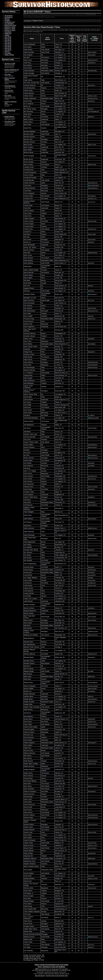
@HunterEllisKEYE (93, 365)
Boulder (57, 853)
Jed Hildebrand (29, 425)
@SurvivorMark (92, 617)
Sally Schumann (29, 794)
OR (64, 159)
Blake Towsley (28, 119)
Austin (57, 313)
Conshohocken (60, 558)
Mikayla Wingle (29, 671)
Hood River (59, 159)
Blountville (58, 912)
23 (72, 65)
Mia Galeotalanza (29, 644)
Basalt (57, 205)
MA (61, 68)
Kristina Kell (28, 572)
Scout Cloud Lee (29, 804)
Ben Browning (28, 111)
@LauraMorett (92, 575)
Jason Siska (28, 413)
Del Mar (57, 676)
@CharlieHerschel (93, 183)
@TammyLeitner (92, 888)
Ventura (57, 432)
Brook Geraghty (29, 156)
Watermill (58, 239)
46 (79, 80)
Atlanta (57, 608)
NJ (63, 494)
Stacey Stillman (29, 851)
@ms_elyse (91, 300)
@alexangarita (92, 55)
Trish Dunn (27, 914)
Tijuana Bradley (29, 901)
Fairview (58, 185)
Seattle (57, 654)
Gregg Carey (28, 352)
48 (79, 50)
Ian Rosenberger (29, 367)
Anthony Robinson (30, 85)
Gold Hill (58, 349)
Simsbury (58, 898)
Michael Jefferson (29, 654)
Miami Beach (59, 219)
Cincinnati (58, 613)
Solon (57, 175)
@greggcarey (92, 352)
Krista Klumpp (28, 570)
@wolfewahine (92, 502)
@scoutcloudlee (92, 805)
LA (65, 80)
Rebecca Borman (29, 753)
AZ (63, 466)
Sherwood (58, 468)
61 (72, 339)
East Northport (60, 93)
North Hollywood (60, 400)
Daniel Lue (27, 242)
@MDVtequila (92, 859)
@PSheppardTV (92, 743)
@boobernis (91, 550)
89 (79, 840)
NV (63, 300)
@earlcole (91, 286)
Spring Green (59, 280)
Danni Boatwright (29, 245)
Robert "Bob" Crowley (31, 764)
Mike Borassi (28, 674)
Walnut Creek (59, 840)
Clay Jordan (28, 213)
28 (72, 50)
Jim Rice (27, 455)
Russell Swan (28, 778)
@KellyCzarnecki (92, 528)
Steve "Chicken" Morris (31, 866)
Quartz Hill (58, 150)
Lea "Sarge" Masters (30, 578)
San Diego (58, 50)
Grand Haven (59, 327)
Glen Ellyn (58, 508)
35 (72, 229)
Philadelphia (59, 333)
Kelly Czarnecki (29, 528)
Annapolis (58, 914)
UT (65, 263)
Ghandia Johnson (29, 336)
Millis (57, 740)
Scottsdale (58, 761)
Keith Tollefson (29, 519)
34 (79, 134)
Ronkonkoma (59, 564)
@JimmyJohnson (93, 458)
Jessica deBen (29, 445)
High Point (58, 101)
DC (64, 106)
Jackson (58, 896)
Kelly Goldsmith (29, 532)
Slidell (57, 484)
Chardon (58, 611)
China (43, 44)
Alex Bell (27, 57)
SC (61, 91)
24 (72, 60)
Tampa (57, 402)
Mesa (57, 538)
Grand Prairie (59, 848)
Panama (44, 88)
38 (72, 253)
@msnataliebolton (93, 699)
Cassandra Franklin (30, 178)
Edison (57, 750)
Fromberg (58, 934)
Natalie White (28, 704)
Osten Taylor (28, 724)
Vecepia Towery (29, 926)
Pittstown (58, 663)
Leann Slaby (28, 580)
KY (63, 770)
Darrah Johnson (29, 250)
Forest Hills (59, 617)
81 (79, 804)
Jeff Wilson (27, 432)
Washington (59, 106)
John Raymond (29, 484)
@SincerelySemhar (93, 815)
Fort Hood (58, 522)
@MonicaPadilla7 (93, 689)
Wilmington (59, 77)
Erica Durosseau (29, 303)
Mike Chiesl (28, 676)
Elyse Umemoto (29, 300)
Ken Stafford (28, 547)
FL (61, 47)
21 (72, 71)
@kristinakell (91, 572)
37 (79, 71)
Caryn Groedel (29, 175)
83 (79, 458)
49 (79, 167)
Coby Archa (28, 216)
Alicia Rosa (27, 63)
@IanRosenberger (93, 368)
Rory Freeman (28, 776)
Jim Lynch (27, 453)
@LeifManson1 (92, 583)
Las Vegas (58, 300)
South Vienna (59, 193)
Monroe (57, 213)
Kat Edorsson (28, 505)
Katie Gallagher (29, 512)
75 (79, 330)
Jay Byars (27, 415)
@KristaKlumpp (92, 570)
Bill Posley (27, 117)
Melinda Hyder (29, 642)
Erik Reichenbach (29, 311)
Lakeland (58, 845)
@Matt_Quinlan (92, 628)
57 (79, 336)
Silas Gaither (28, 838)
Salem (57, 575)
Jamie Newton (28, 400)
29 (72, 180)
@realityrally (91, 339)
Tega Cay (58, 585)
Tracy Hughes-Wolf (30, 909)
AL (64, 221)
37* (79, 434)
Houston (58, 242)
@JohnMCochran (93, 476)
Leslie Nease (28, 585)
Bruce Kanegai (29, 162)
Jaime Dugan (28, 378)
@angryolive (91, 567)
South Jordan (59, 263)
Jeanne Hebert (29, 421)
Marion (57, 866)
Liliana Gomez (28, 588)
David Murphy (28, 260)
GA (61, 608)
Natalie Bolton (28, 699)
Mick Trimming (29, 669)
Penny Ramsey (29, 737)
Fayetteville (59, 856)
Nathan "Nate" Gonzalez (32, 707)
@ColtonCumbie (92, 221)
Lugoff (57, 732)
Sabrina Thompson (30, 791)
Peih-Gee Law (28, 735)
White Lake (59, 657)
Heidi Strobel (28, 357)
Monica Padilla (29, 689)
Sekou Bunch (28, 812)
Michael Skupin (29, 657)
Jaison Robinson (29, 381)
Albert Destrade (29, 52)
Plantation (58, 52)
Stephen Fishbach (30, 864)
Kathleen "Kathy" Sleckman (29, 508)
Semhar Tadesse (29, 815)
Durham (58, 232)
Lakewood (58, 601)
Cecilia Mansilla (29, 180)
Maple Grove (59, 96)
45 (79, 47)
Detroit (57, 211)
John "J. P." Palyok (30, 471)
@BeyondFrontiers (93, 635)
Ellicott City (58, 784)
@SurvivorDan (92, 240)
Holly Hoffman (28, 362)
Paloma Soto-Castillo (31, 727)
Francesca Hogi (29, 319)
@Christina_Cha (92, 199)
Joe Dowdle (28, 463)
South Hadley (59, 234)
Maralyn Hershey (29, 605)
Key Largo (58, 367)
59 (79, 273)
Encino (57, 434)
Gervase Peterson (30, 333)
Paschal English (29, 730)
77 (79, 402)
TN (63, 308)
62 (79, 83)
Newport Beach (60, 799)
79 (79, 162)
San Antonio (59, 560)
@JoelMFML (91, 466)
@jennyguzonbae (93, 437)
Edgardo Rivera (29, 288)
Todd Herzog (28, 906)
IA (64, 776)
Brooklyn (58, 547)
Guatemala (45, 68)
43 (79, 60)
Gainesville (58, 341)
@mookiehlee (92, 691)
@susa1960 (91, 876)
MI (61, 211)
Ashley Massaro (29, 93)
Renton (57, 821)
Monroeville (59, 221)
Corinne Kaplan (29, 224)
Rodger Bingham (29, 770)
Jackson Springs (60, 405)
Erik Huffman (28, 308)
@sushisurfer (91, 489)
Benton (57, 98)
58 (79, 150)
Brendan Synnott (29, 142)
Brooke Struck (28, 159)
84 (79, 453)
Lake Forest (59, 437)
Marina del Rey (60, 674)
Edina (57, 519)
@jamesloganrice (93, 455)
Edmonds (58, 152)
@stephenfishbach (93, 864)
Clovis (57, 722)
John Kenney (28, 481)
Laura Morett (28, 575)
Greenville (58, 781)
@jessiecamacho (92, 447)
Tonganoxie (59, 245)
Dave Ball (27, 253)
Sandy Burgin (28, 797)
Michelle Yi (27, 666)
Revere (57, 68)
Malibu (57, 572)
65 (79, 114)
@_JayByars (91, 415)
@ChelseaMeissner (93, 188)
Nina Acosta (28, 722)
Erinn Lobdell (28, 316)
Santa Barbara (60, 375)
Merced (57, 512)
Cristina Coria (28, 229)
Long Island (59, 807)
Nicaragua (44, 65)
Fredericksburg (60, 909)
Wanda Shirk (28, 931)
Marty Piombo (28, 620)
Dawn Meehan (29, 263)
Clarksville (58, 354)
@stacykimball (92, 853)
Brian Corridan (29, 147)
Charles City (59, 876)
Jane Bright (27, 405)
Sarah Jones (28, 799)
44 (79, 91)
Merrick (57, 202)
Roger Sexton (28, 773)
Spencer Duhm (29, 845)
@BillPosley (91, 117)
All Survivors (28, 21)
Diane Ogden (28, 278)
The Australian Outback (46, 266)
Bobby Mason (28, 122)
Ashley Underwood (30, 98)
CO (61, 205)
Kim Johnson (28, 552)
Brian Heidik (28, 150)
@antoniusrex (92, 85)
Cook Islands (45, 50)
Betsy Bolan (28, 114)
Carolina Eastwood (30, 172)
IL (62, 63)
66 (79, 502)
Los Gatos (58, 786)
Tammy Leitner (29, 888)
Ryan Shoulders (29, 789)
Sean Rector (28, 810)
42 (72, 83)
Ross (57, 881)
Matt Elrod (27, 625)
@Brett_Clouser (92, 145)
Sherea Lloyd (28, 832)
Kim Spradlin (28, 560)
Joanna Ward (28, 460)
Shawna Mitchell (29, 830)
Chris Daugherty (29, 193)
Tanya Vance (28, 891)
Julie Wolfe (27, 502)
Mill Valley (58, 620)
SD (61, 362)
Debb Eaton (28, 266)
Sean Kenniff (28, 807)
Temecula (58, 339)
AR (63, 468)
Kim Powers (28, 558)
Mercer (57, 283)
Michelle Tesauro (29, 663)
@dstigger (91, 578)
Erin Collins (27, 313)
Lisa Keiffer (27, 596)
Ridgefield (58, 494)
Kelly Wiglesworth (30, 542)
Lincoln (57, 278)
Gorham (58, 500)
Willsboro (58, 843)
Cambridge (58, 591)
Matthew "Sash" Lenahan (29, 631)
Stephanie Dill (28, 856)
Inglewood (58, 924)
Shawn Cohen (28, 827)
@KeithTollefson (92, 519)
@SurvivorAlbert (92, 52)
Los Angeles (59, 55)
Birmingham (59, 370)
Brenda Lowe (28, 139)
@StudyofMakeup (93, 445)
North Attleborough (61, 420)
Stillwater (58, 804)
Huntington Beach (61, 127)
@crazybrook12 (92, 156)
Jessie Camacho (29, 447)
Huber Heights (60, 555)
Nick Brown (27, 713)
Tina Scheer (28, 904)
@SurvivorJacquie (93, 375)
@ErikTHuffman (92, 308)
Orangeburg (59, 460)
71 (79, 170)
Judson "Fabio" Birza (31, 497)
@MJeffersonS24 (92, 654)
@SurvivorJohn (92, 479)
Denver (57, 336)
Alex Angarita (28, 55)
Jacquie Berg (28, 375)
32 (72, 44)
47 (79, 125)
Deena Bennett (29, 273)
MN (65, 96)
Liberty (57, 250)
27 (72, 47)
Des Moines (59, 776)
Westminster (59, 545)
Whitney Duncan (29, 937)
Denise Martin (28, 275)
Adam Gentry (28, 50)
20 (72, 538)
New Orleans (59, 80)
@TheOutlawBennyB (93, 112)
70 (79, 213)
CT (63, 898)
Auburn (57, 270)
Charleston (58, 188)
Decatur (57, 694)
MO (61, 357)
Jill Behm (27, 450)
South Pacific (45, 52)
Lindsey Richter (29, 593)
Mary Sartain (28, 623)
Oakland (58, 180)
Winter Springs (60, 170)
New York (58, 142)
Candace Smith (29, 167)
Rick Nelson (28, 756)
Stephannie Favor (30, 861)
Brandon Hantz (29, 134)
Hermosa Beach (60, 719)
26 (72, 52)
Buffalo (57, 357)
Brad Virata (27, 125)
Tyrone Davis (28, 924)
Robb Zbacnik (28, 761)
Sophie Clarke (28, 843)
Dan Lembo (28, 239)
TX (61, 119)
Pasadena (58, 258)
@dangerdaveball (93, 253)
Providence (59, 745)
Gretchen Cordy (29, 354)
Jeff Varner (27, 428)
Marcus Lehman (29, 608)
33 (72, 128)
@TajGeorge (91, 885)
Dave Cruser (28, 255)
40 (79, 63)
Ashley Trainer (28, 96)
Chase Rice (28, 185)
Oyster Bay (58, 552)
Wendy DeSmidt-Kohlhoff (32, 934)
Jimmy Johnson (29, 458)
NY (66, 93)
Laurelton (58, 753)
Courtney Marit (29, 226)
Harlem (57, 810)
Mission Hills (59, 104)
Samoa (43, 96)
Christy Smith (28, 205)
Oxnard (57, 588)
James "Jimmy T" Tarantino (29, 391)
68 (79, 175)
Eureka (57, 362)
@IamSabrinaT (92, 791)
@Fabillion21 (91, 497)
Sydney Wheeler (29, 878)
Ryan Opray (28, 786)
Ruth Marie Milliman (30, 781)
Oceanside (58, 502)
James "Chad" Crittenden (28, 387)
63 (79, 73)
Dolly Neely (27, 283)
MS (61, 250)
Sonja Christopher (30, 840)
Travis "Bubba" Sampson (32, 912)
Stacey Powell (28, 848)
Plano (57, 737)
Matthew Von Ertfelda (31, 635)
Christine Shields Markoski (29, 202)
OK (63, 804)
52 (79, 85)
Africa (43, 137)
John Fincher (28, 479)
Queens (58, 766)
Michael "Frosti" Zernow (31, 647)
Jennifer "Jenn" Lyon (30, 434)
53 (79, 122)
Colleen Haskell (29, 219)
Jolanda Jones (29, 487)
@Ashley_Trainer (92, 96)
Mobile (57, 397)
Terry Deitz (27, 898)
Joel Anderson (28, 466)
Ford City (58, 191)
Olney (57, 164)
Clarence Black (29, 211)
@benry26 (91, 109)
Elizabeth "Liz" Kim (30, 298)
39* (79, 93)
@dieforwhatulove (93, 761)
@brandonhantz (92, 134)
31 (72, 167)
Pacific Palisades (60, 638)
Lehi (56, 489)
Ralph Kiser (28, 748)
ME (61, 98)
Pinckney (58, 311)
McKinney (58, 383)
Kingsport (58, 891)
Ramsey (58, 330)
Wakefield (58, 605)
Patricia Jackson (29, 732)
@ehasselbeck (92, 294)
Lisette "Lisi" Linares (30, 599)
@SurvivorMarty (92, 620)
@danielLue (91, 242)
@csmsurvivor (92, 202)
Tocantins (44, 142)
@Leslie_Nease (92, 586)
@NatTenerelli (92, 702)
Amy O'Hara (28, 68)
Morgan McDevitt (29, 694)
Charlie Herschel (29, 183)
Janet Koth (27, 407)
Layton (57, 710)
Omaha (57, 474)
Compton (58, 85)
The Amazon (45, 57)
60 (79, 68)
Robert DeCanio (29, 766)
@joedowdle (91, 463)
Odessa (57, 321)
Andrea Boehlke (29, 71)
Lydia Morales (28, 601)
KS (65, 104)
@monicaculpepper (93, 686)
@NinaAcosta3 (92, 722)
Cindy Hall (27, 208)
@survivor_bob (92, 764)
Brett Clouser (28, 145)
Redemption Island (47, 71)
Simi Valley (58, 162)
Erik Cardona (28, 306)
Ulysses (58, 931)
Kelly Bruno (28, 526)
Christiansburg (60, 83)
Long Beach (59, 858)
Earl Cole (27, 286)
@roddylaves (91, 608)
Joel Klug (27, 468)
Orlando (58, 447)
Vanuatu (44, 128)
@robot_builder (92, 234)
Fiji (42, 55)
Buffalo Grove (59, 528)
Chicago (58, 63)
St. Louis (58, 901)
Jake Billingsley (29, 383)
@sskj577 (91, 906)
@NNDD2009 (92, 719)
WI (66, 71)
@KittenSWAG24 (92, 505)
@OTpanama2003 (93, 724)
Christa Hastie (28, 196)
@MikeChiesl (91, 677)
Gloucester (58, 391)
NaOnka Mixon (29, 696)
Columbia (58, 378)
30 (72, 142)
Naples (57, 47)
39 (79, 65)
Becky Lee (27, 106)
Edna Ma (27, 291)
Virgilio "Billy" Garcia (30, 929)
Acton (57, 702)
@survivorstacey (92, 848)
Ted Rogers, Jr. (29, 893)
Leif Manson (28, 583)
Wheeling (58, 691)
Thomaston (59, 730)
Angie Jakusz (28, 80)
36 (79, 221)
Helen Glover (28, 360)
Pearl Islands (45, 73)
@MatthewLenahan (93, 631)
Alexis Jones (28, 60)
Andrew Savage (29, 73)
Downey (58, 65)
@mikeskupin (92, 657)
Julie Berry (27, 500)
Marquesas (45, 324)
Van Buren (58, 704)
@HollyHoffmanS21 (93, 362)
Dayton (57, 167)
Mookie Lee (28, 691)
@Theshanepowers (93, 818)
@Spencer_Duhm (93, 845)
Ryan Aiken (27, 784)
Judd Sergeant (29, 494)
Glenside (58, 778)
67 (79, 191)
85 (79, 383)
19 (72, 134)
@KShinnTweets (92, 539)
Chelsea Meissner (30, 188)
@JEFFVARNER (92, 428)
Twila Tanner (28, 921)
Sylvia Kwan (28, 881)
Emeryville (58, 623)
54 (79, 202)
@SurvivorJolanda (93, 487)
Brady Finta (28, 128)
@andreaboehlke (92, 71)
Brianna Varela (29, 152)
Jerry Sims (27, 439)
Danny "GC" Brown (30, 247)
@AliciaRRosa (92, 63)
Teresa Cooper (29, 896)
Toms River (59, 644)
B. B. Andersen (29, 104)
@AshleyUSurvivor (93, 98)
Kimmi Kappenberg (30, 564)
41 (79, 52)
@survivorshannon (93, 825)
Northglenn (58, 453)
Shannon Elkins (29, 824)
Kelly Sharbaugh (29, 535)
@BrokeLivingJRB (93, 418)
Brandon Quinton (29, 137)
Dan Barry (27, 234)
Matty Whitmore (29, 638)
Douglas (58, 275)
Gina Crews (28, 341)
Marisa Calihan (29, 613)
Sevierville (58, 642)
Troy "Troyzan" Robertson (29, 918)
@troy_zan (91, 918)
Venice (57, 44)
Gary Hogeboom (29, 327)
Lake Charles (59, 303)
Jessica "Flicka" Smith (31, 442)
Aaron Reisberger (29, 44)
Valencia (58, 773)
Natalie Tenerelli (29, 702)
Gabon (43, 47)
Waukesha (58, 316)
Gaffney (57, 415)
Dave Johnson (28, 258)
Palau (43, 80)
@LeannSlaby (92, 580)
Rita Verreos (28, 758)
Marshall (58, 921)
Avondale (58, 466)
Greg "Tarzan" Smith (30, 347)
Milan (57, 266)
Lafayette (58, 550)
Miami (57, 139)
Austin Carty (28, 101)
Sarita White (28, 802)
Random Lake (59, 71)
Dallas (57, 119)
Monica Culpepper (30, 686)
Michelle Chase (29, 661)
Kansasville (59, 580)
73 (79, 234)
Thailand (44, 150)
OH (61, 167)
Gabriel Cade (28, 324)
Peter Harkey (28, 740)
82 (79, 552)
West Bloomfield (60, 515)
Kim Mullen (27, 555)
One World (44, 63)
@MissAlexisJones (93, 60)
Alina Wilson (28, 65)
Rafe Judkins (28, 745)
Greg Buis (27, 349)
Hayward (58, 904)
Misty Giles (27, 679)
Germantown (59, 838)
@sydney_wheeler (93, 879)
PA (62, 191)
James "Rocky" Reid (30, 394)
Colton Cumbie (29, 221)
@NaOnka (91, 697)
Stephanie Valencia (30, 858)
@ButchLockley (92, 165)
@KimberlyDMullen (93, 555)
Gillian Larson (28, 339)
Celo (56, 324)
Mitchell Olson (28, 682)
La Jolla (57, 365)
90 (79, 104)
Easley (57, 91)
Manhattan (58, 131)
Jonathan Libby (29, 492)
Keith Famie (28, 515)
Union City (58, 682)
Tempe (57, 716)
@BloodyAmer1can (93, 311)
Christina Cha (28, 199)
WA (63, 152)
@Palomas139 (92, 727)
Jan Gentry (27, 402)
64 (72, 104)
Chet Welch (28, 191)
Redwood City (59, 830)
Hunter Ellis (28, 365)
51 (79, 44)
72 (79, 405)
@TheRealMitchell (93, 683)
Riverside (58, 273)
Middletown (59, 360)
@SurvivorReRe (92, 832)
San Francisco (60, 628)
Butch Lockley (28, 164)
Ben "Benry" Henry (30, 109)
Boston (57, 237)
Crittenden (58, 770)
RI (64, 360)
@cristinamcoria (92, 229)
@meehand (91, 263)
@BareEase (91, 291)
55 (79, 128)
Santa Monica (59, 88)
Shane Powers (29, 818)
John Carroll (28, 474)
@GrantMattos (92, 344)
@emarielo (91, 316)
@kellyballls (91, 535)
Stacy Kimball (28, 853)
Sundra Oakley (29, 873)
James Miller (28, 397)
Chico (57, 442)
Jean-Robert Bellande (31, 418)
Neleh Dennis (28, 710)
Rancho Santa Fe (61, 531)
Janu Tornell (28, 410)
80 (79, 773)
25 (72, 63)
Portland (58, 247)
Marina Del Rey (60, 373)
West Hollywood (60, 172)
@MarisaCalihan (92, 613)
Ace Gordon (28, 47)
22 (72, 91)
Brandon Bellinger (30, 131)
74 (79, 164)
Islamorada (59, 458)
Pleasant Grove (60, 906)
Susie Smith (28, 876)
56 (79, 57)
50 (79, 137)
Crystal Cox (28, 232)
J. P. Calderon (28, 373)
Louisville (58, 797)
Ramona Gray (28, 750)
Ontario (57, 306)
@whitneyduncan (93, 937)
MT (63, 934)
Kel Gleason (28, 522)
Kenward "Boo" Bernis (31, 550)
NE (61, 278)
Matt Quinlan (28, 628)
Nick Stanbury (28, 716)
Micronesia (44, 60)
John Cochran (28, 476)
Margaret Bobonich (30, 611)
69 (79, 591)
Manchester (59, 407)
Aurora (57, 756)
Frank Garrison (29, 321)
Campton (58, 114)
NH (63, 114)
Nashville (58, 308)
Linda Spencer (29, 591)
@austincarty (91, 101)
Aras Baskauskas (29, 88)
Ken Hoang (27, 545)
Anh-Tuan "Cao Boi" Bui (32, 83)
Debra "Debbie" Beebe (31, 270)
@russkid (90, 778)
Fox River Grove (60, 413)
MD (64, 784)
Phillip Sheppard (29, 743)
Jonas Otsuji (28, 489)
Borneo (43, 104)
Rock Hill (58, 439)
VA (66, 83)
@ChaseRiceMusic (94, 186)
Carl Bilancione (29, 170)
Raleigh (57, 878)
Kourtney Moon (29, 567)
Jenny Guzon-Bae (30, 437)
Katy (56, 134)
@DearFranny (92, 319)
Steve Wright (28, 870)
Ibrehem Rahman (29, 370)
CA (61, 44)
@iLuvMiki (91, 671)
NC (64, 77)
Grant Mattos (28, 344)
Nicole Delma (28, 719)
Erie (56, 450)
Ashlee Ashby (28, 91)
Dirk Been (27, 280)
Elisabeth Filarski (29, 294)
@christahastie (92, 196)
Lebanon (58, 748)
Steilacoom (59, 713)
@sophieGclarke (92, 843)
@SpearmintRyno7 (93, 786)
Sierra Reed (28, 835)
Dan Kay (27, 237)
